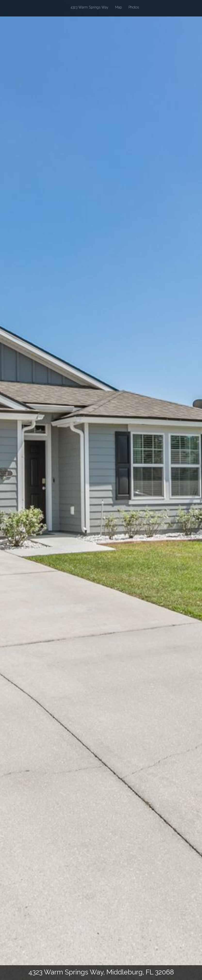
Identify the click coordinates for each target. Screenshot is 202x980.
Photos (134, 7)
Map (118, 7)
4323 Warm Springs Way (89, 7)
